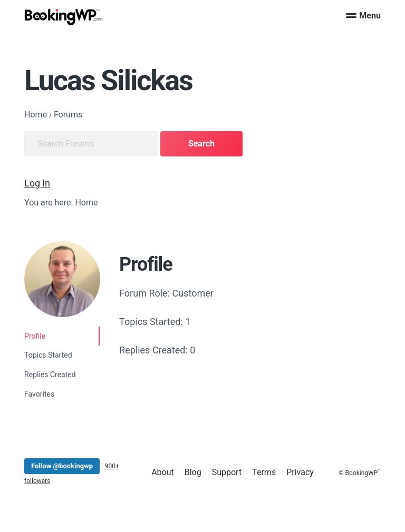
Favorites (39, 394)
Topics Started (48, 355)
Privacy (300, 472)
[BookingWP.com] (64, 17)
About (163, 472)
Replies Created (50, 375)
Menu (363, 16)
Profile (35, 336)
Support (227, 472)
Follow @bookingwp (62, 466)
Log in (37, 183)
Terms (264, 472)
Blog (193, 472)
